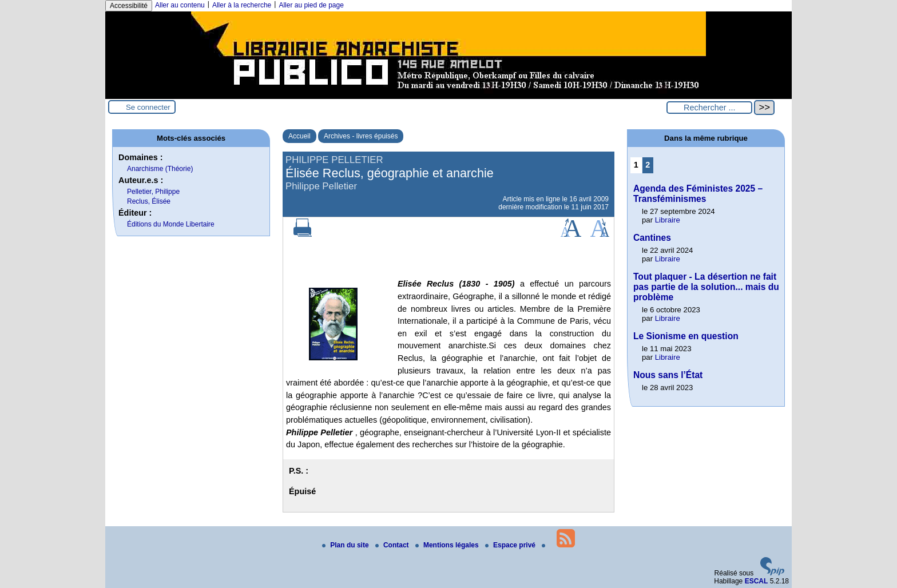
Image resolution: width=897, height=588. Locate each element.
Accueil (299, 136)
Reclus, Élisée (149, 201)
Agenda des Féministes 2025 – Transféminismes (698, 194)
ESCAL (757, 581)
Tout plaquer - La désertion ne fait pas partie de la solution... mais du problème (706, 287)
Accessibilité (129, 6)
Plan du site (346, 545)
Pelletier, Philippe (153, 192)
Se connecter (148, 107)
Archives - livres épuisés (361, 136)
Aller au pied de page (311, 5)
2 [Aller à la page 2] (648, 165)
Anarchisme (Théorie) (160, 169)
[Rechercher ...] (709, 108)
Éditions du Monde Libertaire (171, 224)
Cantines (652, 238)
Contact (393, 545)
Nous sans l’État (668, 375)
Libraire (668, 220)
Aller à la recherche (242, 5)
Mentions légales (448, 545)
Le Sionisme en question (686, 336)
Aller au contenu (180, 5)
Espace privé (511, 545)
